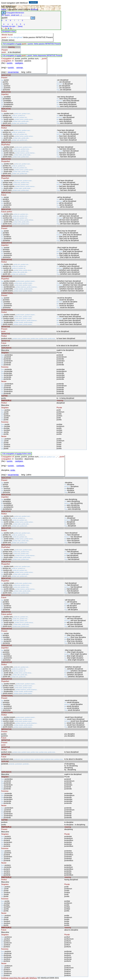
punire (10, 63)
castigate (20, 466)
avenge (20, 68)
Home (4, 9)
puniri (19, 44)
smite (13, 470)
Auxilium (34, 9)
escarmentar (13, 72)
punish (11, 68)
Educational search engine (19, 9)
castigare (19, 63)
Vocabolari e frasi (9, 31)
